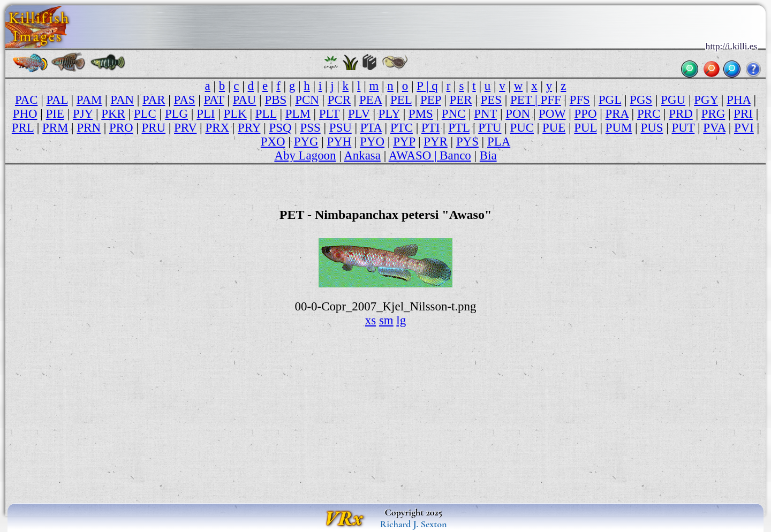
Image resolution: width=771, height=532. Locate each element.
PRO (121, 128)
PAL (57, 100)
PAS (185, 100)
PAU (245, 100)
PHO (25, 114)
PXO (273, 142)
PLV (359, 114)
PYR (436, 142)
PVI (744, 128)
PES (491, 100)
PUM (619, 128)
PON (518, 114)
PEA (371, 100)
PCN (307, 100)
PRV (185, 128)
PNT (485, 114)
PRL (23, 128)
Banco (455, 155)
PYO (372, 142)
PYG (306, 142)
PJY (83, 114)
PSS (310, 128)
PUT (683, 128)
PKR (113, 114)
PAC (26, 100)
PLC (145, 114)
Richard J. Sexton (414, 524)
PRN (89, 128)
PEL (401, 100)
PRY (249, 128)
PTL (459, 128)
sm (386, 320)
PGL (610, 100)
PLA (499, 142)
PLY (389, 114)
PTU (490, 128)
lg (401, 320)
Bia (488, 155)
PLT (329, 114)
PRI (743, 114)
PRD (681, 114)
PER (461, 100)
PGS (641, 100)
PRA (617, 114)
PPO (586, 114)
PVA (714, 128)
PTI (430, 128)
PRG (713, 114)
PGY (706, 100)
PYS (467, 142)
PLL (266, 114)
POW (552, 114)
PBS (275, 100)
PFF (550, 100)
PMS (421, 114)
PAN (122, 100)
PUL (585, 128)
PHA (739, 100)
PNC (454, 114)
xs (371, 320)
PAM (89, 100)
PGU (673, 100)
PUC (522, 128)
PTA (371, 128)
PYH (339, 142)
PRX (217, 128)
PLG (176, 114)
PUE (554, 128)
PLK (235, 114)
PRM (55, 128)
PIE (55, 114)
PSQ (280, 128)
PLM (298, 114)
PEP (431, 100)
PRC (649, 114)
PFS (580, 100)
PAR (154, 100)
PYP (404, 142)
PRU (154, 128)
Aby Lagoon (305, 155)
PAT (214, 100)
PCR (339, 100)
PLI (206, 114)
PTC (402, 128)
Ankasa (362, 155)
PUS (652, 128)
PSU (341, 128)
